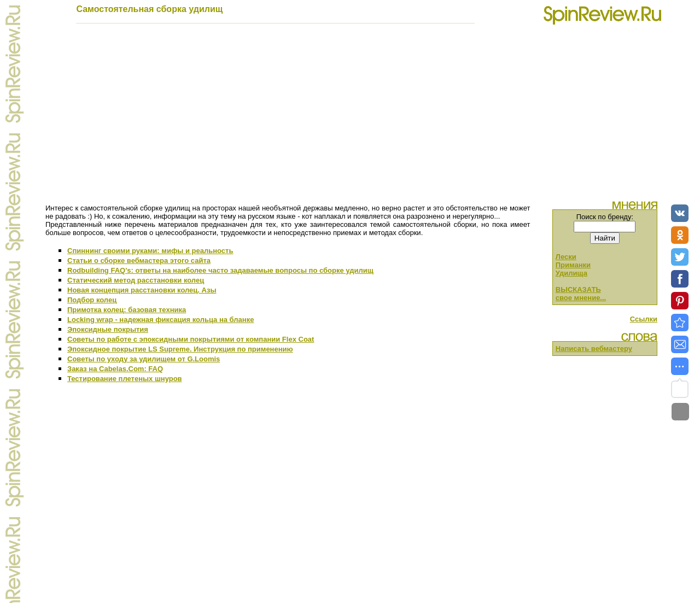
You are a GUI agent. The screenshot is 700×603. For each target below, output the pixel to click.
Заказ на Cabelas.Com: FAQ (115, 369)
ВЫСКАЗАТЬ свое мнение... (581, 294)
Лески (566, 257)
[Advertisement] (350, 117)
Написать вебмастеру (594, 349)
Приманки (573, 265)
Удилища (571, 273)
